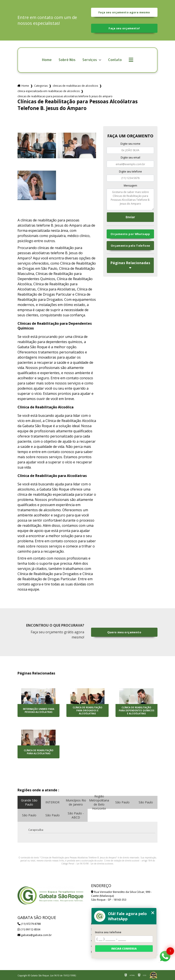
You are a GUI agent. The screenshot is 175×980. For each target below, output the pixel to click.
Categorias (41, 86)
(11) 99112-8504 (29, 929)
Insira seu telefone (108, 932)
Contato (115, 60)
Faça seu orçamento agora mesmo (124, 12)
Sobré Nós (67, 60)
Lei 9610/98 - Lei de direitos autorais (95, 864)
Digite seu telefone (130, 172)
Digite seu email (130, 158)
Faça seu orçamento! (124, 28)
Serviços (90, 60)
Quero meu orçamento (124, 632)
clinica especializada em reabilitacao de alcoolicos (49, 91)
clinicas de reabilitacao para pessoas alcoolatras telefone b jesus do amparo (65, 96)
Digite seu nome (130, 144)
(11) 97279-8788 (29, 924)
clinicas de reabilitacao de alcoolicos (75, 86)
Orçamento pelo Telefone (130, 246)
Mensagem (130, 186)
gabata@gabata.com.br (35, 935)
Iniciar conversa (124, 949)
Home (47, 60)
